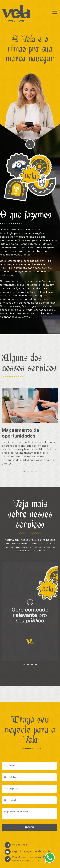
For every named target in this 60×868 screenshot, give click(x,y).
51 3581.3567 (21, 845)
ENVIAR (29, 828)
